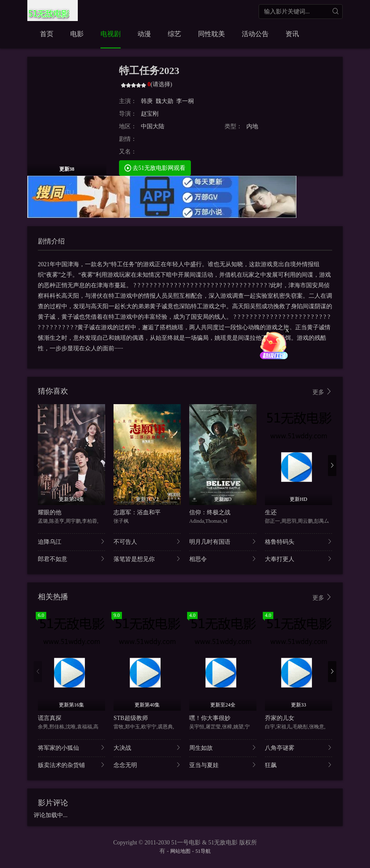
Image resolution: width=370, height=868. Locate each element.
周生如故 (223, 748)
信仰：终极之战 (210, 512)
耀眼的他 (50, 512)
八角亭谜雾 (299, 748)
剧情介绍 (51, 241)
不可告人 (147, 541)
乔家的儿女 (280, 718)
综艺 (174, 34)
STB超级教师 (131, 718)
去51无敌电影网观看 (155, 168)
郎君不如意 (71, 559)
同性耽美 (211, 34)
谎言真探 (50, 718)
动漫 (144, 34)
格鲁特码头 (299, 541)
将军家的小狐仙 (71, 748)
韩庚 (147, 101)
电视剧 (111, 34)
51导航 (203, 851)
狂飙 (299, 765)
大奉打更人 (299, 559)
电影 (77, 34)
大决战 (147, 748)
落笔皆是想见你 (147, 559)
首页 (47, 34)
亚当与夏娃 (223, 765)
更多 (322, 392)
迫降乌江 (71, 541)
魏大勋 (164, 101)
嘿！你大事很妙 (210, 718)
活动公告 (255, 34)
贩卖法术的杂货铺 (71, 765)
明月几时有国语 (223, 541)
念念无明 (147, 765)
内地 (252, 126)
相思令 (223, 559)
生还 (271, 512)
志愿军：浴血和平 (137, 512)
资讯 (292, 34)
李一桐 (185, 101)
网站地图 (180, 851)
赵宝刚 (150, 114)
